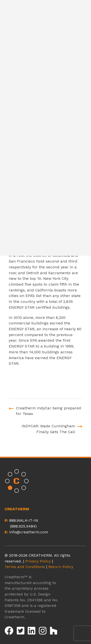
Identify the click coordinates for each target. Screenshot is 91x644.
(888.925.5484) (23, 526)
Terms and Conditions (25, 567)
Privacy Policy (38, 561)
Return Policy (61, 567)
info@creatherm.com (29, 532)
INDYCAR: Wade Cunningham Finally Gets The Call (48, 429)
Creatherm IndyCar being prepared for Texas (49, 411)
